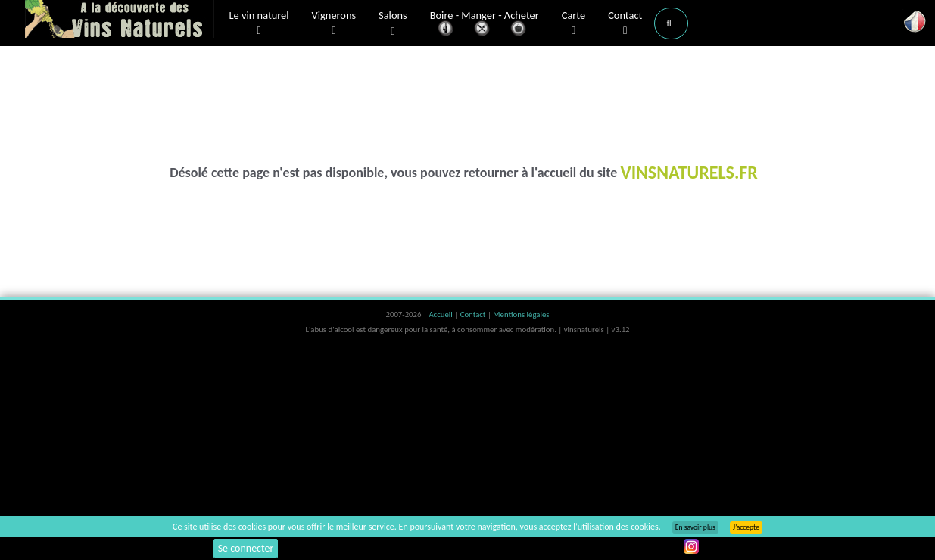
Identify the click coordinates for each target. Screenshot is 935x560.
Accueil (441, 314)
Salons (393, 24)
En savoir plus (695, 527)
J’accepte (746, 527)
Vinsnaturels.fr (120, 20)
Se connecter (246, 548)
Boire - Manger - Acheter (485, 25)
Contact (625, 23)
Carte (573, 23)
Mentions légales (521, 314)
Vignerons (334, 23)
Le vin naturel (259, 23)
